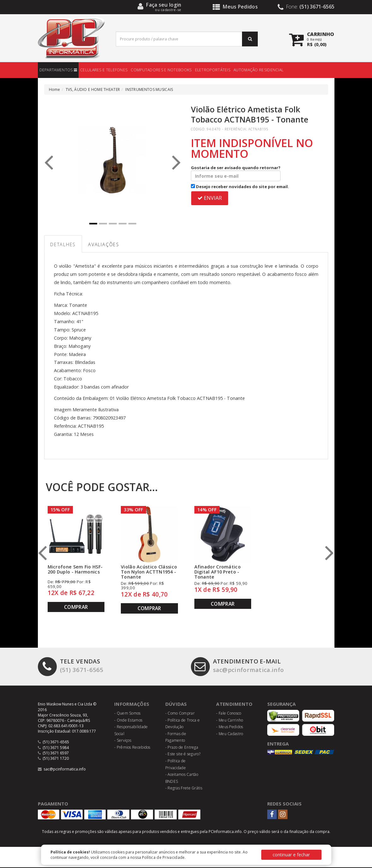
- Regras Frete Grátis (184, 789)
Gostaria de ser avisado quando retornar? (236, 173)
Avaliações (107, 245)
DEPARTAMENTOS (58, 70)
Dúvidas (176, 705)
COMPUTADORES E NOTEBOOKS (161, 70)
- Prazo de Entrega (182, 748)
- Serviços (123, 741)
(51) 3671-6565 (71, 667)
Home (55, 89)
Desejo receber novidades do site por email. (240, 187)
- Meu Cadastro (230, 734)
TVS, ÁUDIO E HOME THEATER (93, 89)
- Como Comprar (180, 714)
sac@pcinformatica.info (239, 667)
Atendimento (234, 705)
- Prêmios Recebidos (132, 748)
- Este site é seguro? (183, 755)
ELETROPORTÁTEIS (213, 70)
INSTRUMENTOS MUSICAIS (149, 89)
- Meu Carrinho (230, 721)
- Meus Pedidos (230, 727)
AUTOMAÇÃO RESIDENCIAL (258, 70)
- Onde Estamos (128, 721)
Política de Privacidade (163, 857)
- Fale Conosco (229, 714)
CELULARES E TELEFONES (104, 70)
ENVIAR (210, 198)
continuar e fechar (291, 855)
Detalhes (64, 245)
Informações (132, 705)
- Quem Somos (127, 714)
